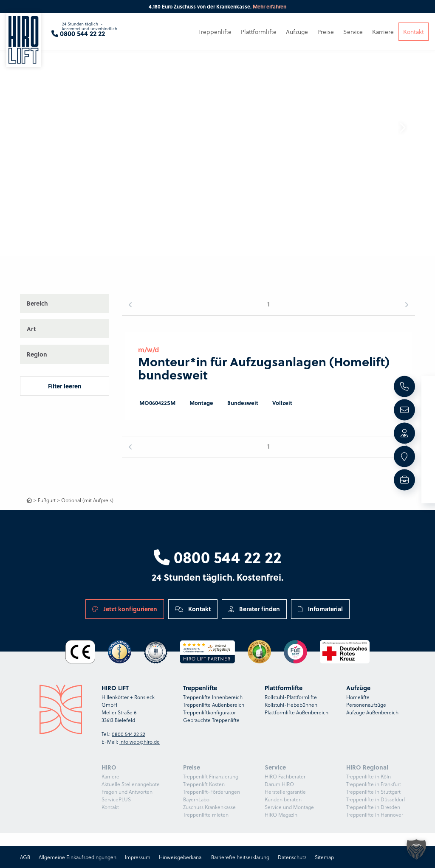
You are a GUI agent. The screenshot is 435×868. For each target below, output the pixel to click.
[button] (402, 128)
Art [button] (31, 329)
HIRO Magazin (281, 815)
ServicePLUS (116, 799)
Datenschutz (292, 857)
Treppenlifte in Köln (369, 776)
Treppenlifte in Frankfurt (374, 784)
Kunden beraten (283, 799)
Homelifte (358, 697)
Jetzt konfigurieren (125, 609)
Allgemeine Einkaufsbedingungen (78, 857)
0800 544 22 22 (218, 557)
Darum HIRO (279, 784)
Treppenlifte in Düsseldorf (376, 799)
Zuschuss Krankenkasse (209, 807)
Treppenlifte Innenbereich (213, 697)
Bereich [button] (37, 303)
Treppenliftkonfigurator (209, 712)
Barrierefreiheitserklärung (240, 857)
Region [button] (37, 354)
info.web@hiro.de (140, 742)
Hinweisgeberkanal (181, 857)
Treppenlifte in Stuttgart (373, 792)
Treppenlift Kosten (204, 784)
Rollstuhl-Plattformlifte (291, 697)
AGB (25, 857)
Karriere (110, 776)
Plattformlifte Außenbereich (297, 712)
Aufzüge (297, 33)
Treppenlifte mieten (206, 815)
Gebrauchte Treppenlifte (211, 720)
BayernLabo (196, 799)
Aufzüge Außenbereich (372, 712)
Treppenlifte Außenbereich (214, 705)
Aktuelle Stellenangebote (131, 784)
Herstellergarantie (285, 792)
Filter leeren (65, 386)
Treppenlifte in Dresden (373, 807)
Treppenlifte (215, 33)
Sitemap (324, 857)
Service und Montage (289, 807)
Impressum (138, 857)
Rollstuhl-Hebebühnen (291, 705)
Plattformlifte (259, 33)
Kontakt (193, 609)
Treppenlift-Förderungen (212, 792)
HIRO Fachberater (285, 776)
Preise (326, 33)
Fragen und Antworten (127, 792)
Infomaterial (320, 609)
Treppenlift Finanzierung (211, 776)
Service (353, 33)
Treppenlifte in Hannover (375, 815)
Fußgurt (47, 500)
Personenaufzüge (366, 705)
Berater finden (254, 609)
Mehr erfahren (270, 6)
